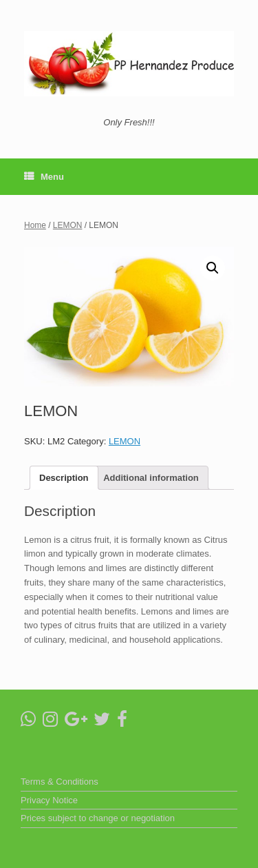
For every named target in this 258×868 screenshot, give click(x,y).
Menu (44, 177)
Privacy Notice (49, 800)
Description (64, 478)
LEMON (68, 225)
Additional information (151, 478)
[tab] (64, 478)
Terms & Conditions (60, 782)
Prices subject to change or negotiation (98, 818)
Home (35, 225)
